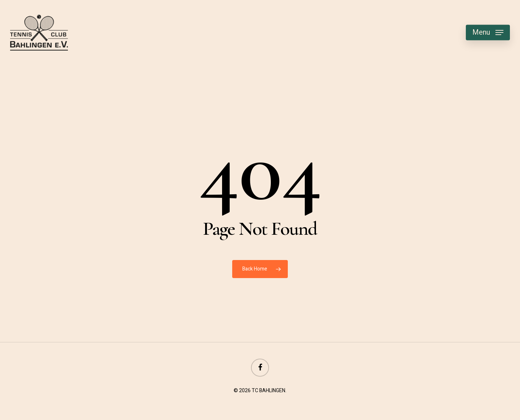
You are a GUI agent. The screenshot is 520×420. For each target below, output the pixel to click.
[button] (488, 33)
